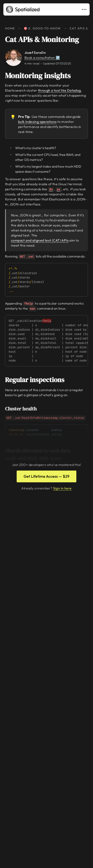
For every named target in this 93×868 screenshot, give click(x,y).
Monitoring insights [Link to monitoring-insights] (41, 76)
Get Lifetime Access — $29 (46, 476)
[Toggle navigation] (85, 9)
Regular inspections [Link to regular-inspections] (38, 380)
